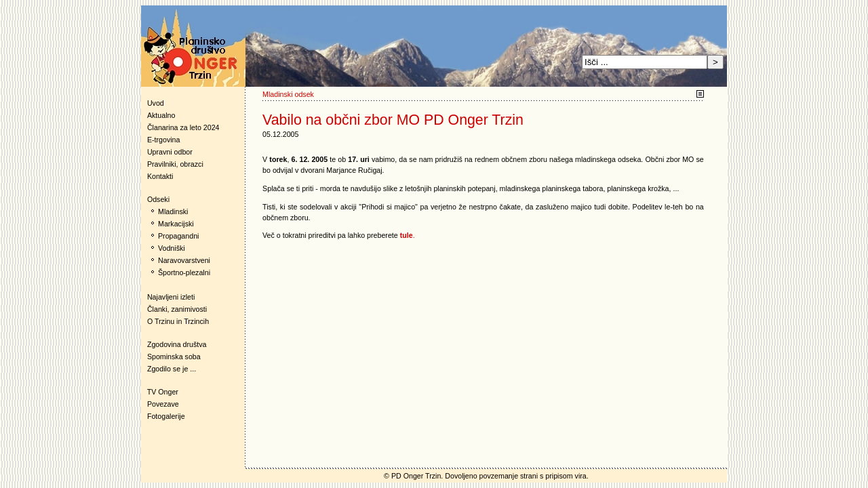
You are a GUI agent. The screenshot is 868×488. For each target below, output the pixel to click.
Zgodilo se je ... (172, 369)
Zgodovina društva (174, 344)
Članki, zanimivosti (177, 309)
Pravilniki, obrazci (175, 164)
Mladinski (173, 211)
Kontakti (160, 176)
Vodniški (172, 248)
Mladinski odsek (288, 94)
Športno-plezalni (184, 272)
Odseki (155, 199)
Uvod (156, 103)
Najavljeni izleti (171, 297)
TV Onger (160, 392)
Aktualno (161, 115)
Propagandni (178, 236)
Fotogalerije (166, 416)
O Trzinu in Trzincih (178, 321)
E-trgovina (164, 140)
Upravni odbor (170, 152)
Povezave (163, 404)
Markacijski (176, 224)
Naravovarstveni (184, 260)
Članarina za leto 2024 (183, 127)
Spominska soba (174, 357)
